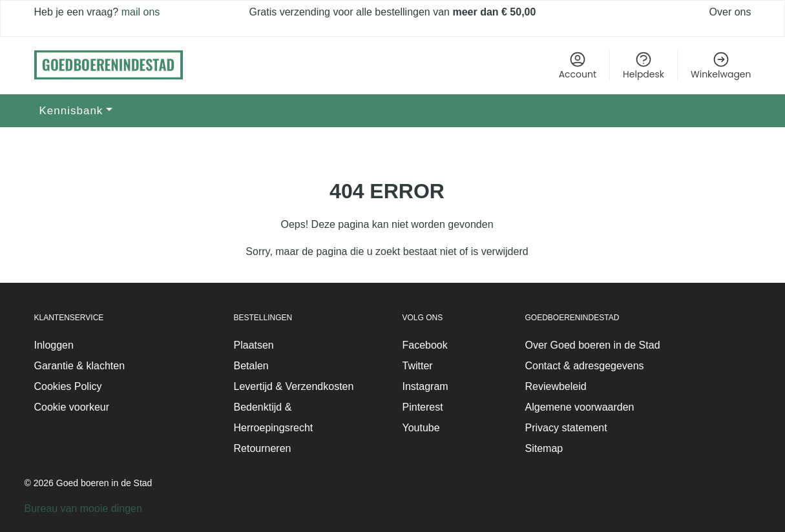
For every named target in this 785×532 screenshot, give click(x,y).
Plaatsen (254, 345)
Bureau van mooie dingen (83, 508)
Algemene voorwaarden (580, 407)
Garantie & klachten (80, 366)
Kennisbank (71, 111)
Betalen (251, 366)
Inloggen (54, 345)
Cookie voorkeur (72, 407)
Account (578, 66)
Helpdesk (644, 66)
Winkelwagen (721, 66)
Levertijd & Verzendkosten (294, 386)
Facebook (425, 345)
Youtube (421, 428)
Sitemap (544, 448)
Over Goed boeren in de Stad (593, 345)
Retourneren (263, 448)
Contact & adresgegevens (585, 366)
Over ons (730, 12)
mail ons (139, 12)
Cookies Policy (68, 386)
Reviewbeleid (556, 386)
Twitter (418, 366)
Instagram (425, 386)
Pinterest (423, 407)
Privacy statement (566, 428)
